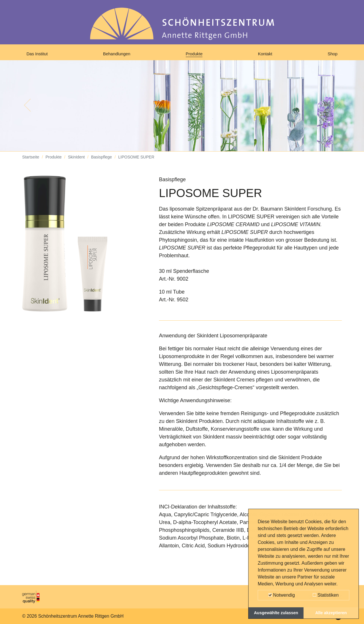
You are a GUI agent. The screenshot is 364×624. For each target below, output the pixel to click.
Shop (331, 55)
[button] (27, 109)
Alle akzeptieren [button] (331, 613)
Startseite (31, 161)
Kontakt (266, 55)
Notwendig (282, 595)
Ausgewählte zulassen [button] (276, 613)
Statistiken (326, 595)
